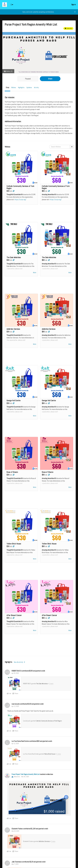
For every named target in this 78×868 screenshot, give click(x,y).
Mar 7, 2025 (15, 866)
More (35, 273)
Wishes (14, 87)
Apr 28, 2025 (15, 675)
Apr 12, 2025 (15, 746)
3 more (51, 686)
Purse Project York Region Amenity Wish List (26, 776)
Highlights (21, 87)
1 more (59, 756)
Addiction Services (44, 844)
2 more (53, 844)
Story (7, 87)
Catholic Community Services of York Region (49, 723)
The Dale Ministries (42, 686)
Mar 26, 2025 (25, 779)
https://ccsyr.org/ (20, 200)
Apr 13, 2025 (15, 708)
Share (50, 79)
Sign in (74, 5)
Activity (36, 87)
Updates (29, 87)
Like (9, 696)
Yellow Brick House (50, 756)
